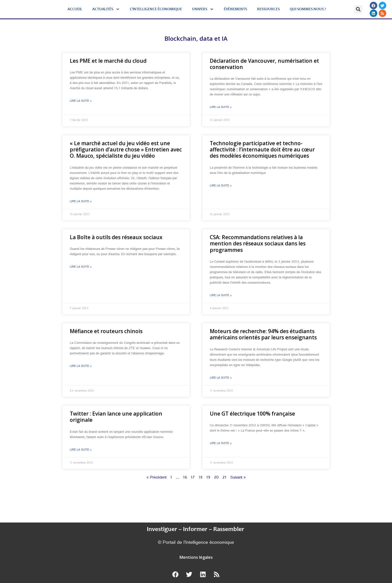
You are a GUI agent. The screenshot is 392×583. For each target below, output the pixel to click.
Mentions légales (196, 557)
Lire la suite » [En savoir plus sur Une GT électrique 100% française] (221, 444)
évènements (235, 9)
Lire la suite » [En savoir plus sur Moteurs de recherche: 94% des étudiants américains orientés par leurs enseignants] (221, 378)
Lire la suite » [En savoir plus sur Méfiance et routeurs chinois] (81, 366)
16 (185, 478)
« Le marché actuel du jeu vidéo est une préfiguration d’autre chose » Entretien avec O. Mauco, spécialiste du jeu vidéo (126, 149)
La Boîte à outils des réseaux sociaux (116, 237)
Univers (203, 9)
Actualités (106, 9)
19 (208, 478)
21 (224, 478)
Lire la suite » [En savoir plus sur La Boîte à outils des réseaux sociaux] (81, 267)
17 (193, 478)
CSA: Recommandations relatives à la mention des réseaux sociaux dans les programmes (258, 243)
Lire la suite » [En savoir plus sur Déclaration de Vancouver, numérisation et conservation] (221, 107)
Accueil (75, 9)
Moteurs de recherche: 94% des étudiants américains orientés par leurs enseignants (263, 334)
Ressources (268, 9)
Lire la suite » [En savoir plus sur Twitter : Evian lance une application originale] (81, 450)
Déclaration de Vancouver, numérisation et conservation (264, 64)
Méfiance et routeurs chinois (106, 331)
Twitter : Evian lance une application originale (116, 417)
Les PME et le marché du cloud (108, 61)
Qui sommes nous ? (308, 9)
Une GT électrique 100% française (252, 414)
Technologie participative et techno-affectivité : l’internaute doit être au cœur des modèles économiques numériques (262, 149)
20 (216, 478)
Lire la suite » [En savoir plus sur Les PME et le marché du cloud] (81, 101)
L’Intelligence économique (156, 9)
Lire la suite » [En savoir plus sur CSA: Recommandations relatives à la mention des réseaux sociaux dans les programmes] (221, 296)
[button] (358, 9)
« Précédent (156, 478)
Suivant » (238, 478)
